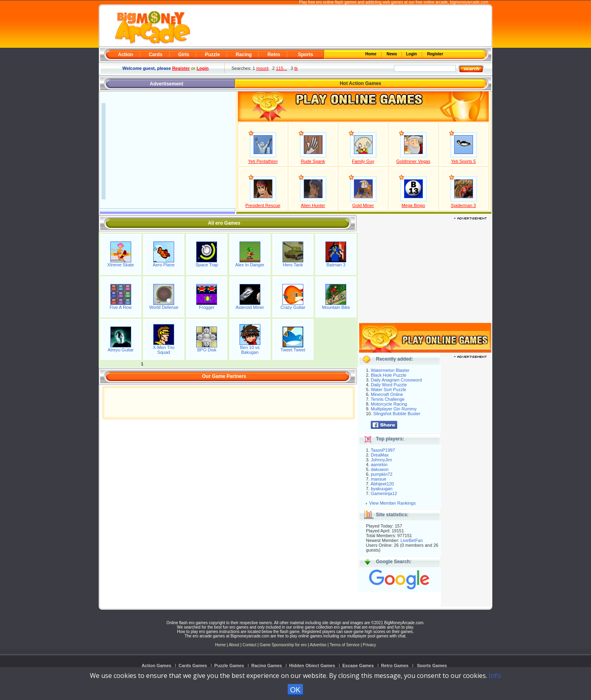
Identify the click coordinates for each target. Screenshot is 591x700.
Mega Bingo (413, 205)
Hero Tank (293, 265)
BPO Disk (207, 350)
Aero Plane (164, 265)
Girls (184, 55)
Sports (305, 55)
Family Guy (363, 161)
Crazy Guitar (293, 307)
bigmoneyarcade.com (469, 2)
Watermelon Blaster (390, 370)
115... (282, 68)
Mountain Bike (336, 307)
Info (495, 676)
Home (372, 54)
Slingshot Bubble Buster (397, 414)
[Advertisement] (340, 26)
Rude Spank (313, 161)
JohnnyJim (381, 460)
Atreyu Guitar (121, 350)
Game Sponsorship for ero (283, 645)
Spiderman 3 (463, 205)
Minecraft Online (387, 394)
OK (295, 690)
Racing (244, 55)
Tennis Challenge (388, 399)
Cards (156, 55)
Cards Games (193, 666)
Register (435, 54)
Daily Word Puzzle (389, 385)
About (234, 645)
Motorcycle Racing (389, 404)
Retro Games (395, 666)
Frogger (207, 307)
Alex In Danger (250, 265)
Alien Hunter (313, 205)
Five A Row (121, 307)
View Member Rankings (392, 503)
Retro (274, 55)
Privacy (369, 645)
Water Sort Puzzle (388, 390)
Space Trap (207, 265)
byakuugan (382, 489)
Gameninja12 (384, 493)
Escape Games (358, 666)
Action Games (156, 666)
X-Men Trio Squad (164, 350)
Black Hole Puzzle (389, 375)
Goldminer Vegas (413, 161)
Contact (249, 645)
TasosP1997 (383, 450)
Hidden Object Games (312, 666)
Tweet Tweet (293, 350)
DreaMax (380, 455)
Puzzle (212, 55)
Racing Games (266, 666)
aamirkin (379, 465)
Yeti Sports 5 (463, 161)
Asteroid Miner (250, 307)
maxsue (379, 479)
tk (296, 68)
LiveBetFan (412, 540)
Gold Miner (363, 205)
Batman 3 (336, 265)
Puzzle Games (229, 666)
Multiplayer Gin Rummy (394, 409)
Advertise (318, 645)
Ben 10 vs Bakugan (250, 350)
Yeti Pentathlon (263, 161)
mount (263, 68)
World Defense (164, 307)
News (392, 54)
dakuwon (380, 469)
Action (125, 55)
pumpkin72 (382, 474)
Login (412, 54)
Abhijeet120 (382, 484)
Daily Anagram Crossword (396, 380)
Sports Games (432, 666)
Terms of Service (345, 645)
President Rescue (263, 205)
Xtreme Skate (121, 265)
